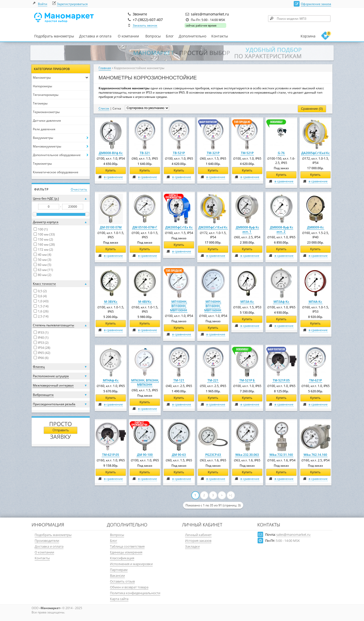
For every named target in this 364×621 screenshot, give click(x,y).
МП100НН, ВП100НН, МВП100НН (179, 306)
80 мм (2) (45, 275)
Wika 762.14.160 (315, 455)
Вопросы (153, 36)
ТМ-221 (213, 380)
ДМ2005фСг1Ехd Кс (213, 227)
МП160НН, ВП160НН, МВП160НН (213, 306)
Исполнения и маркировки (131, 564)
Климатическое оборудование (56, 172)
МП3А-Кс (247, 302)
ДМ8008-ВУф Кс (111, 153)
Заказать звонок (145, 25)
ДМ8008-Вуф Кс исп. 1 (247, 229)
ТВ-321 (145, 153)
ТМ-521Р (247, 153)
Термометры (42, 164)
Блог (170, 36)
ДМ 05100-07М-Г (145, 227)
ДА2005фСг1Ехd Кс (315, 153)
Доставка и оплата (95, 36)
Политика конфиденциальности (135, 593)
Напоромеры (42, 86)
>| (231, 495)
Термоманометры (46, 112)
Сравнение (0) (312, 109)
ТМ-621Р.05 (111, 455)
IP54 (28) (44, 348)
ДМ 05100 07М (111, 227)
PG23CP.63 (213, 455)
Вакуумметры (43, 138)
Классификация (122, 558)
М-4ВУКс (145, 302)
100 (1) (43, 229)
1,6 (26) (43, 311)
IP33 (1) (43, 333)
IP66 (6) (43, 358)
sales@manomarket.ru (293, 534)
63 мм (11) (45, 270)
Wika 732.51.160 (281, 455)
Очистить (79, 189)
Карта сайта (119, 599)
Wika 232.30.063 (247, 455)
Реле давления (44, 129)
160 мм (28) (46, 244)
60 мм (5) (45, 265)
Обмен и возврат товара (129, 587)
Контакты (220, 36)
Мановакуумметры (47, 146)
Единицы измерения (126, 552)
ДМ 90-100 (145, 455)
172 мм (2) (45, 250)
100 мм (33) (46, 234)
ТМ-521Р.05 (281, 380)
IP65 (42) (44, 353)
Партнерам (119, 570)
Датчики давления (47, 121)
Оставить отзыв (122, 581)
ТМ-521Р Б (247, 380)
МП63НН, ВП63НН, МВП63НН (145, 382)
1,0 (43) (43, 301)
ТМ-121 (179, 380)
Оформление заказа (316, 4)
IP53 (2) (43, 343)
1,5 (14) (43, 306)
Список (104, 108)
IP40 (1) (43, 338)
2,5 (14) (43, 316)
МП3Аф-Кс (281, 302)
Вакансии (117, 575)
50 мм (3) (45, 260)
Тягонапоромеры (46, 95)
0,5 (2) (42, 291)
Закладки (192, 546)
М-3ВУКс (111, 302)
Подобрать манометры (54, 36)
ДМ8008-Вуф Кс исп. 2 (282, 229)
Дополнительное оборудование (57, 155)
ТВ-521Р (179, 153)
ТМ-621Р (315, 380)
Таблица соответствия (127, 546)
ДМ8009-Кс (315, 227)
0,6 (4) (42, 296)
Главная (105, 68)
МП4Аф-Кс (111, 380)
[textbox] (299, 19)
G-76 (281, 153)
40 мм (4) (45, 255)
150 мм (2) (45, 239)
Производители (47, 541)
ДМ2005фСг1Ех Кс (179, 227)
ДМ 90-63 (179, 455)
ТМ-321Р (213, 153)
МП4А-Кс (315, 302)
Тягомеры (40, 103)
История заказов (198, 541)
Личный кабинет (198, 535)
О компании (128, 36)
